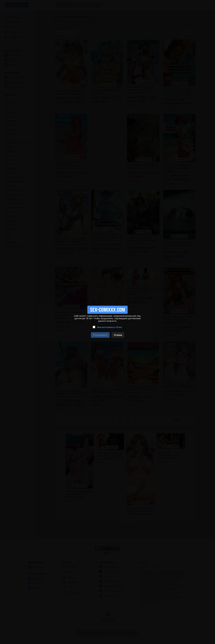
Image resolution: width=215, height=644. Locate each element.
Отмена (118, 335)
